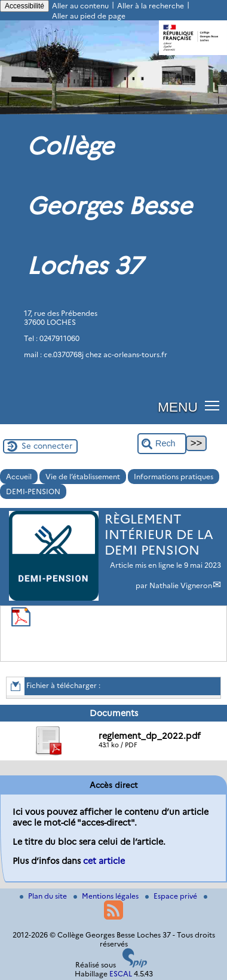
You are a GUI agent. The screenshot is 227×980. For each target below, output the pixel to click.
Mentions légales (107, 896)
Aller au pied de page (89, 16)
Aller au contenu (80, 6)
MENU (178, 407)
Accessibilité (24, 6)
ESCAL (121, 974)
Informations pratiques (174, 477)
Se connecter (47, 446)
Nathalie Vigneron (181, 585)
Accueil (19, 477)
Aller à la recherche (151, 6)
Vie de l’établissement (83, 477)
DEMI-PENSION (33, 491)
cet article (104, 861)
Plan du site (44, 896)
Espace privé (172, 896)
